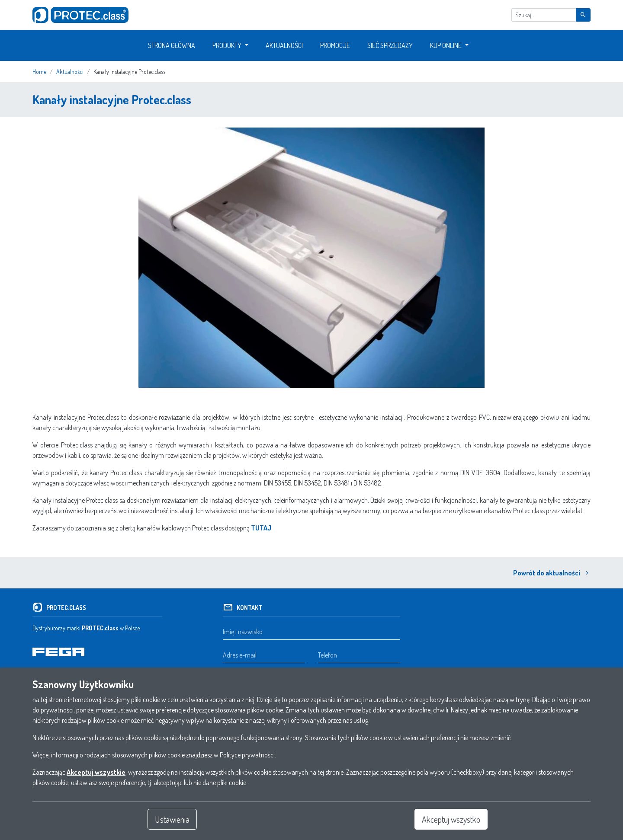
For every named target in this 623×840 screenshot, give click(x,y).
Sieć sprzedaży (390, 45)
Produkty (227, 45)
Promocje (335, 45)
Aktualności (284, 45)
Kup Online (446, 45)
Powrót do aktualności (552, 573)
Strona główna (172, 45)
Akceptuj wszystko (451, 819)
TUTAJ (261, 528)
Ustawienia (172, 819)
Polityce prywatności (247, 755)
